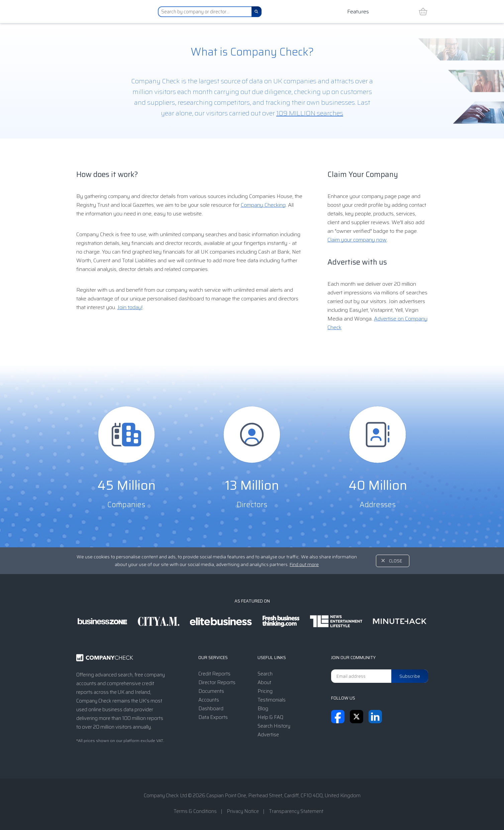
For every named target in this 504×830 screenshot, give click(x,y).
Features (358, 12)
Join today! (130, 307)
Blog (263, 709)
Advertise (268, 735)
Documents (211, 691)
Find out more (304, 564)
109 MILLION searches (310, 113)
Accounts (209, 700)
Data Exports (213, 717)
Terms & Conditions (195, 811)
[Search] (257, 12)
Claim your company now (357, 240)
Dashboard (211, 709)
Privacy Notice (243, 811)
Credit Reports (214, 674)
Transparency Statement (296, 811)
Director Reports (217, 682)
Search (265, 674)
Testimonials (272, 700)
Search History (274, 726)
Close (396, 561)
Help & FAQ (270, 717)
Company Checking (263, 205)
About (264, 682)
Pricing (265, 691)
